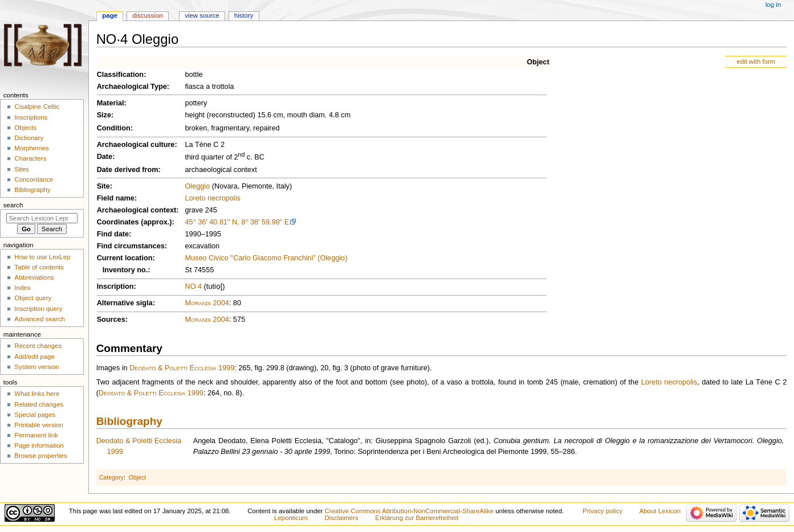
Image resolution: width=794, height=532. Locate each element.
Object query (33, 298)
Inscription (115, 287)
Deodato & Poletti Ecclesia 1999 (182, 368)
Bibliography (129, 421)
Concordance (34, 179)
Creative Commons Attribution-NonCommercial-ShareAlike (409, 511)
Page (110, 15)
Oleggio (197, 186)
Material (111, 103)
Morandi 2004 (207, 303)
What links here (37, 394)
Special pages (35, 415)
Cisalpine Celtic (37, 107)
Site (103, 186)
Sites (21, 169)
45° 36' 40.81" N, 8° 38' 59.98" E (237, 222)
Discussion (147, 15)
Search (13, 205)
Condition (114, 128)
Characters (30, 158)
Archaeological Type (132, 87)
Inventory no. (125, 270)
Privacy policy (602, 511)
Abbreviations (34, 277)
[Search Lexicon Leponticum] (42, 218)
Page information (39, 445)
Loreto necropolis (212, 198)
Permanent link (36, 435)
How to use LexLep (42, 257)
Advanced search (40, 319)
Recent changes (38, 346)
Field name (116, 198)
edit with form (756, 62)
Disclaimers (342, 518)
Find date (113, 234)
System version (36, 367)
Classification (121, 75)
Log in (773, 5)
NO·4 (193, 287)
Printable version (38, 425)
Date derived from (128, 170)
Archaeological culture (136, 145)
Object (538, 62)
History (244, 15)
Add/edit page (34, 357)
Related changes (39, 404)
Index (22, 288)
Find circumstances (131, 246)
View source (202, 15)
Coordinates (118, 222)
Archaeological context (137, 210)
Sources (111, 320)
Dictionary (29, 138)
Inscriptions (31, 117)
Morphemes (31, 148)
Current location (125, 258)
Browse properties (40, 456)
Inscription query (38, 309)
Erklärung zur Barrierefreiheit (417, 518)
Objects (25, 128)
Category (111, 477)
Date (105, 157)
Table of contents (39, 267)
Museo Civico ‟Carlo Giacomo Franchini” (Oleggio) (266, 258)
